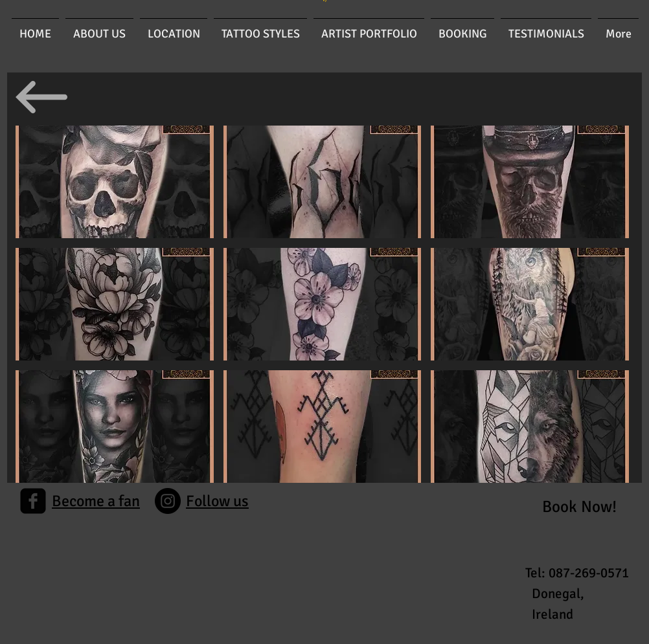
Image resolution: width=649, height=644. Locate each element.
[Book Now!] (579, 506)
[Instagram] (168, 501)
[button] (115, 182)
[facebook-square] (33, 501)
